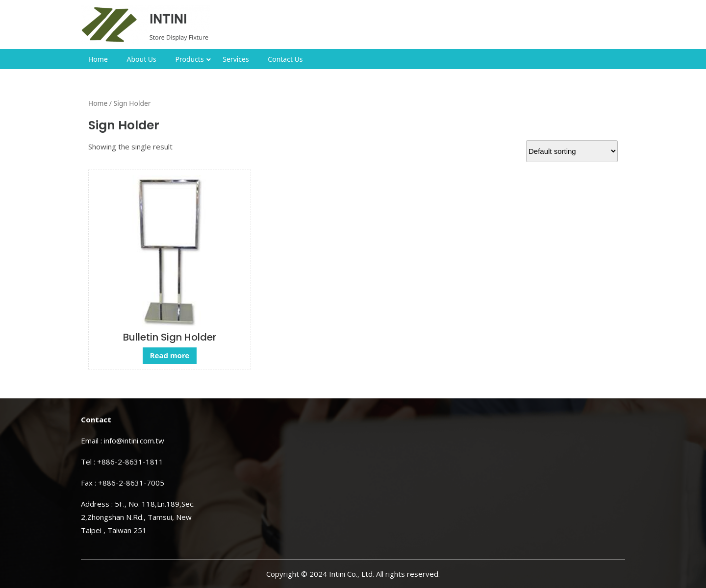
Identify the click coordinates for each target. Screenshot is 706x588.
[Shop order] (572, 151)
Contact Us (285, 59)
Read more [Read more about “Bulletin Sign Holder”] (170, 355)
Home (98, 59)
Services (236, 59)
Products (189, 59)
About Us (141, 59)
